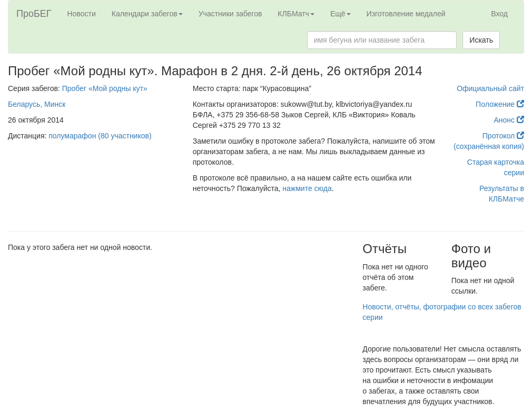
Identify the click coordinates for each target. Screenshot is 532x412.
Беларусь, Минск (37, 104)
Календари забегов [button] (147, 14)
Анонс (509, 120)
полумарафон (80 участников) (100, 136)
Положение (500, 104)
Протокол (503, 136)
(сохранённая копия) (489, 146)
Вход (499, 14)
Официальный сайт (490, 88)
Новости (82, 14)
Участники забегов (230, 14)
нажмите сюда (307, 188)
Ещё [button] (341, 14)
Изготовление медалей (406, 14)
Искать (481, 40)
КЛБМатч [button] (296, 14)
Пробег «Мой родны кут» (105, 88)
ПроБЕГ (34, 14)
